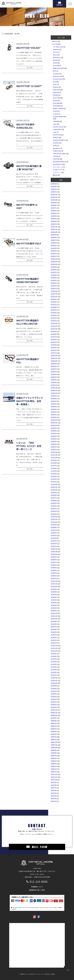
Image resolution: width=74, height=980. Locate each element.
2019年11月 (54, 391)
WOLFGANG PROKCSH (60, 162)
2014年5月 (54, 568)
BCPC (55, 71)
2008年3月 (54, 766)
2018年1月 (54, 450)
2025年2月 (54, 221)
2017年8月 (54, 463)
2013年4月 (54, 603)
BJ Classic (56, 74)
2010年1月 (54, 707)
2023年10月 (54, 264)
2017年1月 (54, 482)
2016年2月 (54, 511)
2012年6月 (54, 629)
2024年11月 (54, 229)
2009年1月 (54, 740)
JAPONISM (56, 121)
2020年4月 (54, 377)
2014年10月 (54, 554)
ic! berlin (56, 114)
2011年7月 (54, 659)
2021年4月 (54, 345)
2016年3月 (54, 509)
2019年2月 (54, 415)
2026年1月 (54, 192)
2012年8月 (54, 624)
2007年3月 (54, 799)
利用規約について (37, 887)
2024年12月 (54, 227)
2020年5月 (54, 374)
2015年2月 (54, 544)
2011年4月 (54, 667)
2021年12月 (54, 323)
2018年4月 (54, 442)
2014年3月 (54, 573)
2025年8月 (54, 205)
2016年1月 (54, 514)
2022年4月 (54, 313)
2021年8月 (54, 334)
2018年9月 (54, 428)
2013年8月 (54, 592)
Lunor (55, 132)
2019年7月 (54, 401)
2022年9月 (54, 299)
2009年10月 (54, 715)
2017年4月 (54, 474)
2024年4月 (54, 248)
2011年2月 (54, 672)
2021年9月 (54, 331)
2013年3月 (54, 605)
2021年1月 (54, 353)
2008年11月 (54, 745)
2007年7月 (54, 788)
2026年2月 (54, 189)
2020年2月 (54, 382)
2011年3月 (54, 670)
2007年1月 (54, 801)
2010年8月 (54, 688)
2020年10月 (54, 361)
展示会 (55, 175)
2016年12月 (54, 484)
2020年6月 (54, 372)
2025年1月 (54, 224)
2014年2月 (54, 576)
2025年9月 (54, 203)
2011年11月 (54, 648)
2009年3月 (54, 734)
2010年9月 (54, 686)
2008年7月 (54, 756)
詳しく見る (30, 68)
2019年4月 (54, 409)
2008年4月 (54, 764)
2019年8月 (54, 399)
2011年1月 (54, 675)
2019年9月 (54, 396)
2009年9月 (54, 718)
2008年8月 (54, 753)
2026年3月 (54, 186)
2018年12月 (54, 420)
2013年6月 (54, 597)
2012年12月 (54, 613)
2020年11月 (54, 358)
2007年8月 (54, 785)
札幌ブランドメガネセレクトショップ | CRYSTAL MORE (38, 974)
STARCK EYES (57, 151)
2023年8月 (54, 270)
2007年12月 (54, 774)
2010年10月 (54, 683)
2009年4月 (54, 731)
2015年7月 (54, 530)
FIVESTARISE (57, 106)
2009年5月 (54, 729)
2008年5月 (54, 761)
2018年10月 (54, 425)
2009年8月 (54, 721)
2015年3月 (54, 541)
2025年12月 (54, 195)
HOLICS (55, 111)
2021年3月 (54, 348)
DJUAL (55, 84)
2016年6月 (54, 501)
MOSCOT (56, 137)
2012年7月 (54, 627)
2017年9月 (54, 460)
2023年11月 (54, 262)
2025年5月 (54, 213)
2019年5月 (54, 407)
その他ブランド (58, 170)
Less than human (58, 127)
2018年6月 (54, 436)
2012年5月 (54, 632)
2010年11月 (54, 680)
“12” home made (58, 47)
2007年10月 (54, 780)
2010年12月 (54, 678)
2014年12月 (54, 549)
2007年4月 (54, 796)
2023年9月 (54, 267)
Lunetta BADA (57, 129)
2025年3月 (54, 219)
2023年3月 (54, 283)
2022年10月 (54, 297)
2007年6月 (54, 791)
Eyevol (55, 100)
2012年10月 (54, 619)
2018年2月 (54, 447)
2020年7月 (54, 369)
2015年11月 (54, 519)
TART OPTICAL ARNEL (59, 154)
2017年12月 (54, 452)
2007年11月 (54, 777)
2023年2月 (54, 286)
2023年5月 (54, 278)
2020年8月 (54, 366)
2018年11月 (54, 423)
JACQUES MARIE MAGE (60, 117)
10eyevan (56, 49)
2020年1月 (54, 385)
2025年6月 (54, 211)
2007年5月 (54, 793)
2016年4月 (54, 506)
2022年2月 (54, 318)
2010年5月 (54, 697)
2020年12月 (54, 356)
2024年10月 (54, 232)
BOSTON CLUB (57, 76)
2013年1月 (54, 611)
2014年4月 (54, 570)
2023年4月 (54, 280)
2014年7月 (54, 562)
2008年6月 (54, 758)
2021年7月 (54, 337)
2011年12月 (54, 646)
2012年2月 (54, 640)
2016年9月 (54, 493)
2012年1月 (54, 643)
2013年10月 (54, 586)
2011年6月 (54, 662)
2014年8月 (54, 560)
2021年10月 (54, 329)
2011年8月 (54, 656)
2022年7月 (54, 305)
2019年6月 (54, 404)
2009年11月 (54, 713)
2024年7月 (54, 240)
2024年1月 (54, 256)
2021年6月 (54, 339)
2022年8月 (54, 302)
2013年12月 (54, 581)
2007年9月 (54, 782)
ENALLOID (56, 92)
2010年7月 (54, 691)
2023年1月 (54, 288)
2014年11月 (54, 552)
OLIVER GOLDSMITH (59, 140)
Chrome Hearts (58, 79)
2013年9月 (54, 589)
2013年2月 (54, 608)
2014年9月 (54, 557)
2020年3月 (54, 380)
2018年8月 (54, 431)
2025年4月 (54, 216)
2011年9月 (54, 654)
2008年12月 (54, 742)
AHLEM (55, 60)
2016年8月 (54, 495)
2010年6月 (54, 694)
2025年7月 (54, 208)
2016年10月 (54, 490)
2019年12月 (54, 388)
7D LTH (55, 52)
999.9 (54, 55)
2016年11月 (54, 487)
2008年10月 (54, 748)
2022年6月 (54, 307)
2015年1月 (54, 546)
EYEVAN (55, 95)
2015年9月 (54, 525)
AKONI (55, 63)
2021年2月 (54, 350)
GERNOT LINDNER (58, 109)
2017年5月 (54, 471)
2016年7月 (54, 498)
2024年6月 (54, 243)
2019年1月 (54, 417)
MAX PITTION (57, 135)
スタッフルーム (58, 167)
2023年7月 (54, 272)
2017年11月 (54, 455)
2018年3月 (54, 444)
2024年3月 (54, 251)
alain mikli (56, 66)
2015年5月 (54, 535)
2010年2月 (54, 705)
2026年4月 (54, 184)
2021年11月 (54, 326)
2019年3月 (54, 412)
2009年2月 (54, 737)
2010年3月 (54, 702)
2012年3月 (54, 637)
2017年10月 (54, 458)
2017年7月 (54, 466)
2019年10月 (54, 393)
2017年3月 (54, 476)
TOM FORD (56, 159)
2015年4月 (54, 538)
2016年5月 (54, 503)
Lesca (55, 124)
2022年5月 (54, 310)
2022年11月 (54, 294)
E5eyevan (56, 87)
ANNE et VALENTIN (58, 68)
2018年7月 (54, 433)
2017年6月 (54, 468)
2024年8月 (54, 237)
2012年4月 (54, 635)
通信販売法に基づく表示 (37, 890)
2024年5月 (54, 246)
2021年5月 (54, 342)
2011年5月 (54, 664)
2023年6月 (54, 275)
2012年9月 (54, 621)
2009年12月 (54, 710)
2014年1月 (54, 578)
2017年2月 (54, 479)
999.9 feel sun (57, 57)
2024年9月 (54, 235)
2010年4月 (54, 699)
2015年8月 (54, 527)
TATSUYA (56, 156)
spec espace (57, 148)
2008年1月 (54, 772)
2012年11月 (54, 616)
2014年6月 (54, 565)
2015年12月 (54, 517)
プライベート (57, 172)
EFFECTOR (56, 90)
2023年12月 (54, 259)
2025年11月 (54, 197)
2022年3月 (54, 315)
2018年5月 (54, 439)
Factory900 (56, 103)
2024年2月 (54, 254)
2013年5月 (54, 600)
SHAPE (55, 146)
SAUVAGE (56, 143)
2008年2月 (54, 769)
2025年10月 (54, 200)
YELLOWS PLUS (58, 164)
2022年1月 (54, 321)
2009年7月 (54, 723)
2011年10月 (54, 651)
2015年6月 (54, 533)
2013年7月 (54, 595)
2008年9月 (54, 750)
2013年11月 (54, 584)
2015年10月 (54, 522)
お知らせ (54, 41)
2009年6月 (54, 726)
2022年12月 (54, 291)
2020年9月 (54, 364)
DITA (54, 82)
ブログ (54, 44)
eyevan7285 (56, 98)
